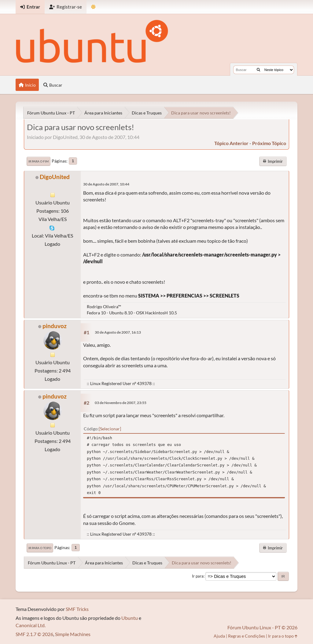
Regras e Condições (247, 636)
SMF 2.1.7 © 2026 (34, 634)
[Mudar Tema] (93, 7)
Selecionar (110, 429)
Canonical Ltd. (31, 625)
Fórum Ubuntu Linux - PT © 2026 (262, 627)
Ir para (198, 576)
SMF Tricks (77, 609)
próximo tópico (269, 143)
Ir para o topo (40, 548)
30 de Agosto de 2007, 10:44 (106, 184)
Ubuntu (130, 618)
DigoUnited (55, 177)
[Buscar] (258, 70)
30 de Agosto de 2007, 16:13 (118, 332)
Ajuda (219, 636)
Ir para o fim (39, 161)
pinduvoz (55, 326)
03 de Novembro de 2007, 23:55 (121, 403)
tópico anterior (231, 143)
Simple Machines (73, 634)
